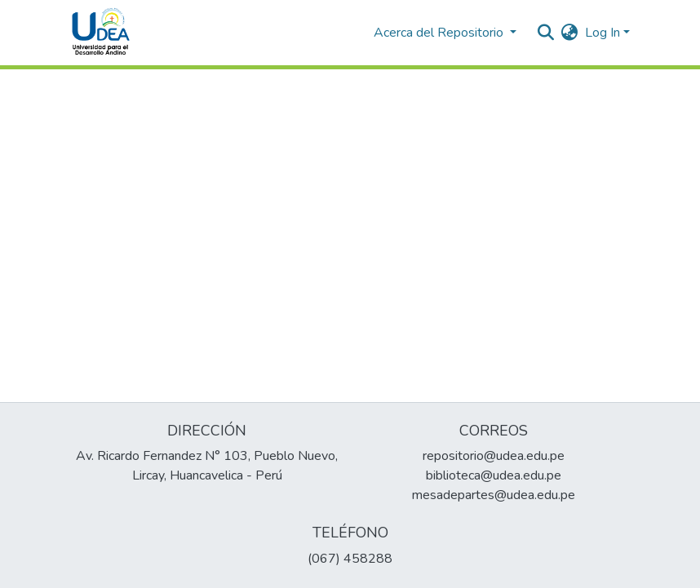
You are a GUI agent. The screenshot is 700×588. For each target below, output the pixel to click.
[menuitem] (570, 33)
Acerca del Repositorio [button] (440, 33)
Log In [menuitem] (603, 33)
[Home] (101, 33)
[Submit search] (546, 33)
